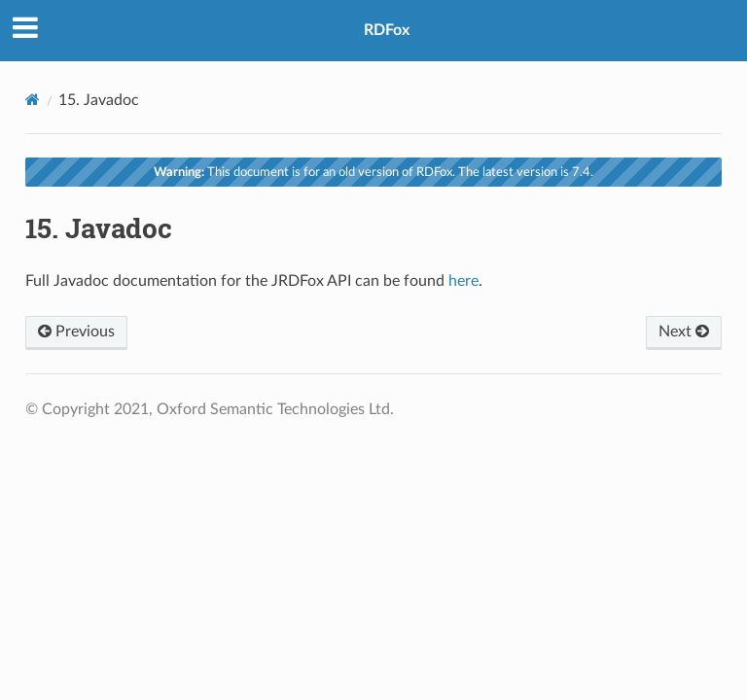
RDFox (387, 30)
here (463, 281)
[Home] (33, 100)
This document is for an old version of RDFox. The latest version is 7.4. (373, 172)
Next (684, 332)
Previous (76, 332)
